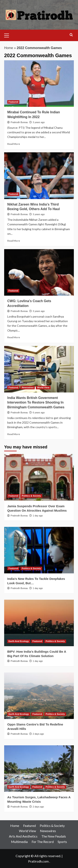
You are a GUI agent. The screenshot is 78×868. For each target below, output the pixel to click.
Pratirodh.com (38, 861)
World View (27, 831)
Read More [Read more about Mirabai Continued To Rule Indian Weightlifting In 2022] (14, 144)
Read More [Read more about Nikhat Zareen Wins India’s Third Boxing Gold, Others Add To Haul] (14, 241)
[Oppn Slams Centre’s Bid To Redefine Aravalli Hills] (39, 696)
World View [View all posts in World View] (43, 387)
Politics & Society (52, 826)
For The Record (43, 842)
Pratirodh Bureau (19, 122)
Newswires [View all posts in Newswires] (28, 387)
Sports (62, 842)
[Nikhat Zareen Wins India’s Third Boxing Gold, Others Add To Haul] (39, 176)
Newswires (48, 831)
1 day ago (38, 516)
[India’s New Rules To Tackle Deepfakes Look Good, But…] (39, 550)
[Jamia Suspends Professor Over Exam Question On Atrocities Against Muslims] (39, 477)
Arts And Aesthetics (23, 836)
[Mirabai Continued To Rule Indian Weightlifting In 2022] (39, 84)
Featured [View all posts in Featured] (13, 102)
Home (9, 48)
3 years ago (39, 122)
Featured (29, 826)
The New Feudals (54, 836)
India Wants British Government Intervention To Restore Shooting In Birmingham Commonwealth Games (36, 402)
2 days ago (38, 734)
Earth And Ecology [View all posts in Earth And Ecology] (19, 641)
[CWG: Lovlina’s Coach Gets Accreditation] (39, 272)
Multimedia (19, 842)
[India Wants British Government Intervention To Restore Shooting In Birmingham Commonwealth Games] (39, 369)
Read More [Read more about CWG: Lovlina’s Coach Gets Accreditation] (14, 337)
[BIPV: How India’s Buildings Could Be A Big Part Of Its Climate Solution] (39, 623)
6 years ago (39, 413)
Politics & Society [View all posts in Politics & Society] (31, 496)
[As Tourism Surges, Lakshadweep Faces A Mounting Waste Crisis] (39, 769)
